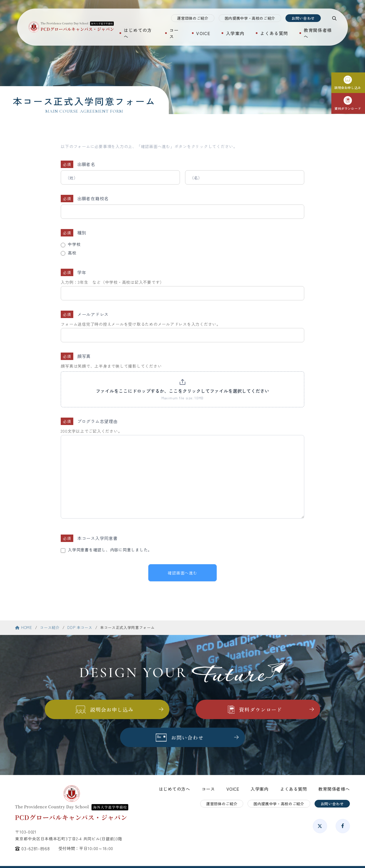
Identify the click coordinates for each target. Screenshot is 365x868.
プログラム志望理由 (100, 421)
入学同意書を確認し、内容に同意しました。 (108, 550)
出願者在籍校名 (95, 198)
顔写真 (86, 356)
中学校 (73, 244)
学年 (84, 272)
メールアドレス (95, 314)
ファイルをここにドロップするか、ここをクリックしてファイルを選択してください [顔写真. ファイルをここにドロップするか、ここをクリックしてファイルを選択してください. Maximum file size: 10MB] (182, 391)
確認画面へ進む (182, 573)
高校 (70, 253)
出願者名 (88, 164)
